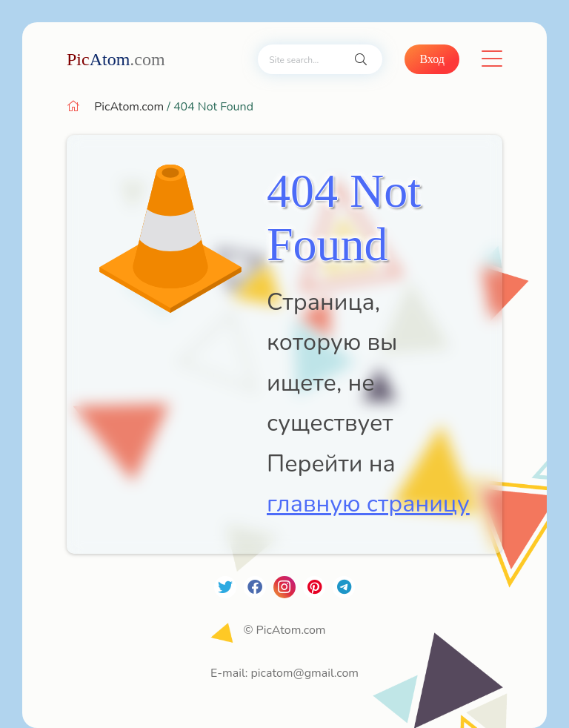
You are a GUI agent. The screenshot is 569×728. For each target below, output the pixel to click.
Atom (116, 59)
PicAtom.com (129, 107)
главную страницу (368, 504)
